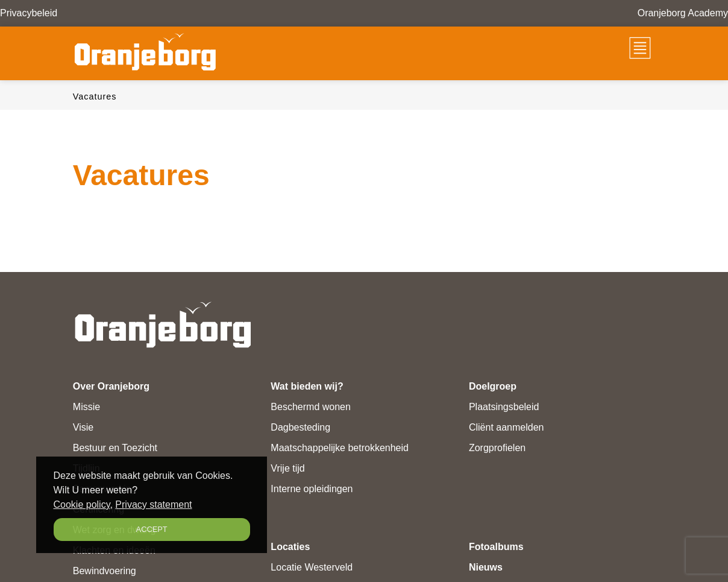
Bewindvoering (105, 571)
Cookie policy (82, 505)
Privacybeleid (29, 13)
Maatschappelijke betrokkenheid (340, 448)
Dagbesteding (300, 427)
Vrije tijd (287, 468)
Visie (83, 427)
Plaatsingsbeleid (504, 407)
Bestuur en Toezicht (115, 448)
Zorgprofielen (497, 448)
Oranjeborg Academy (683, 13)
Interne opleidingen (312, 489)
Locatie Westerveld (312, 567)
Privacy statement (153, 505)
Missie (86, 407)
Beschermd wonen (311, 407)
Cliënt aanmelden (507, 427)
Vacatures (95, 96)
